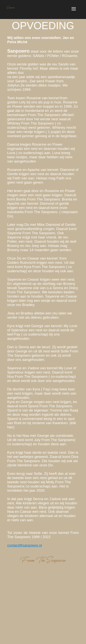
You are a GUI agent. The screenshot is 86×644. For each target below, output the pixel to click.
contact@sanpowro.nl (24, 545)
